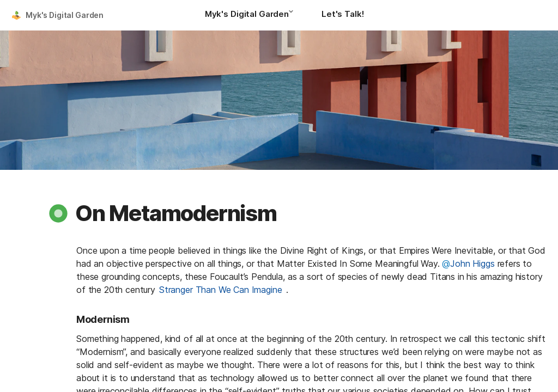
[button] (294, 15)
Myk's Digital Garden (65, 15)
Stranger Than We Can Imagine (221, 290)
